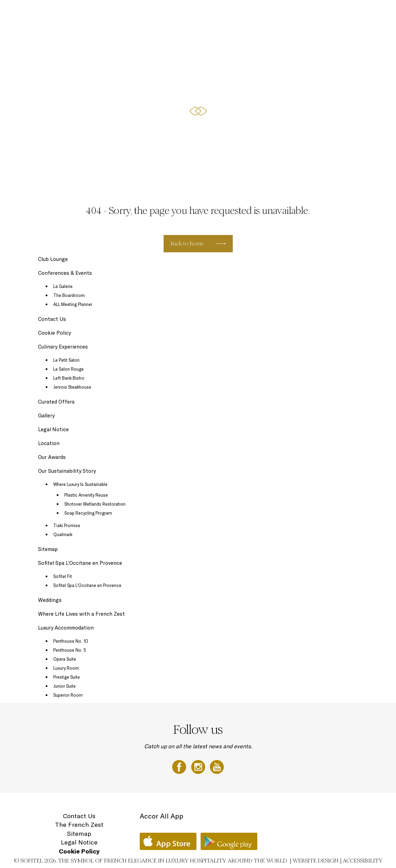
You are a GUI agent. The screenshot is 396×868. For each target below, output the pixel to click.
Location (368, 13)
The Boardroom (69, 295)
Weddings (50, 600)
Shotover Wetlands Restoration (95, 504)
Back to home (187, 243)
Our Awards (52, 457)
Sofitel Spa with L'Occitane (300, 13)
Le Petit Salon (66, 360)
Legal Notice (53, 429)
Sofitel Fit (63, 576)
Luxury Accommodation (129, 13)
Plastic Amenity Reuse (86, 495)
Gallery (46, 415)
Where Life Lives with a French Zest (81, 614)
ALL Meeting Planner (73, 304)
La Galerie (63, 286)
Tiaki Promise (67, 525)
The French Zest (79, 825)
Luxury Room (66, 668)
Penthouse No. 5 (70, 650)
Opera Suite (65, 659)
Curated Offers (212, 13)
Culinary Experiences (174, 13)
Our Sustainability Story (67, 471)
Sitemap (48, 549)
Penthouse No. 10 (71, 641)
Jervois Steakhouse (72, 387)
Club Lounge (53, 259)
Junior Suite (65, 686)
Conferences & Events (251, 13)
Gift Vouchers (342, 13)
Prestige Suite (67, 677)
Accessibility (363, 861)
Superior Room (68, 695)
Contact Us (52, 319)
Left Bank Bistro (69, 378)
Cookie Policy (54, 333)
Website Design (316, 861)
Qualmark (63, 534)
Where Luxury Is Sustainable (80, 484)
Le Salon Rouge (68, 369)
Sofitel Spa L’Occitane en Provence (80, 563)
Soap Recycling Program (88, 513)
